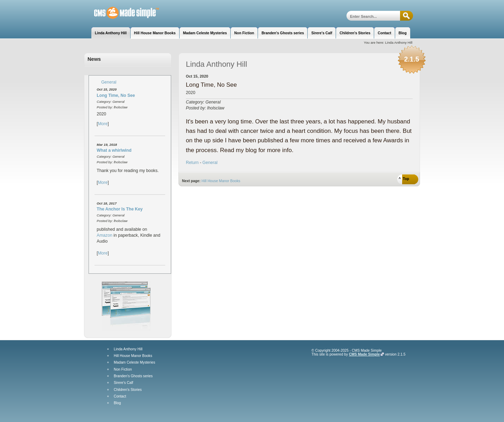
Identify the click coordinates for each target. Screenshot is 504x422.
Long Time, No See (116, 95)
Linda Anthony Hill (128, 349)
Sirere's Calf (123, 383)
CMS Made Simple (364, 354)
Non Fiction (123, 370)
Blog (117, 403)
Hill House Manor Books (221, 181)
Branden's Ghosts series (133, 376)
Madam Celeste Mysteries (134, 363)
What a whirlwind (114, 150)
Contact (120, 396)
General (109, 82)
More (103, 124)
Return (192, 163)
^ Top (404, 179)
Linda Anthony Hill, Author (122, 13)
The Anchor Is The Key (120, 209)
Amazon (104, 235)
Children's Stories (128, 390)
